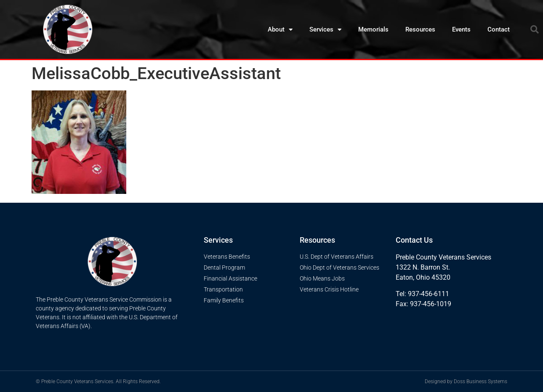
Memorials (373, 29)
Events (461, 29)
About (280, 30)
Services (325, 30)
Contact (499, 29)
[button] (535, 29)
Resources (420, 29)
